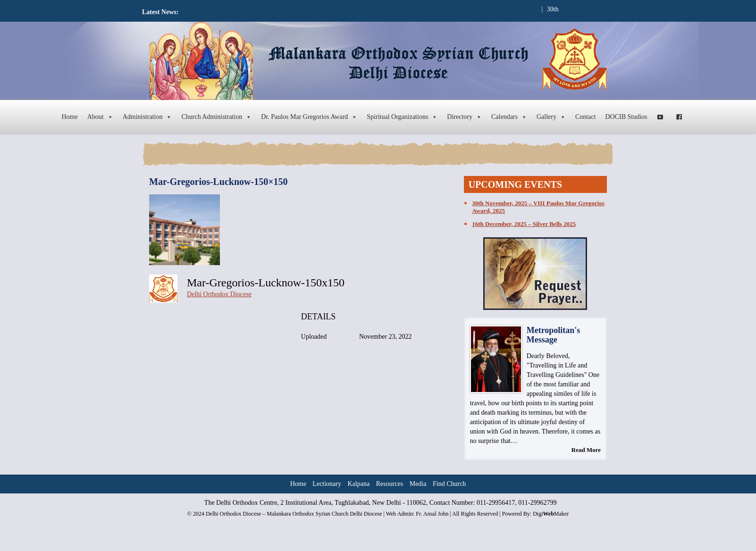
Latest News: (160, 12)
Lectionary (327, 484)
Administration (147, 117)
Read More (586, 450)
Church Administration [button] (216, 117)
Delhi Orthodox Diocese (219, 294)
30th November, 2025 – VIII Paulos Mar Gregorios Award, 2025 (538, 207)
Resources (390, 484)
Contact (586, 117)
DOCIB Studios (626, 117)
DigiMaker (551, 514)
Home (69, 117)
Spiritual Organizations (402, 117)
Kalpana (359, 484)
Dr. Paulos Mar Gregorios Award (309, 117)
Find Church (449, 484)
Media (418, 484)
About (100, 117)
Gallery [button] (551, 117)
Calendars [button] (509, 117)
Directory (464, 117)
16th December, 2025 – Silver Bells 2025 (524, 224)
